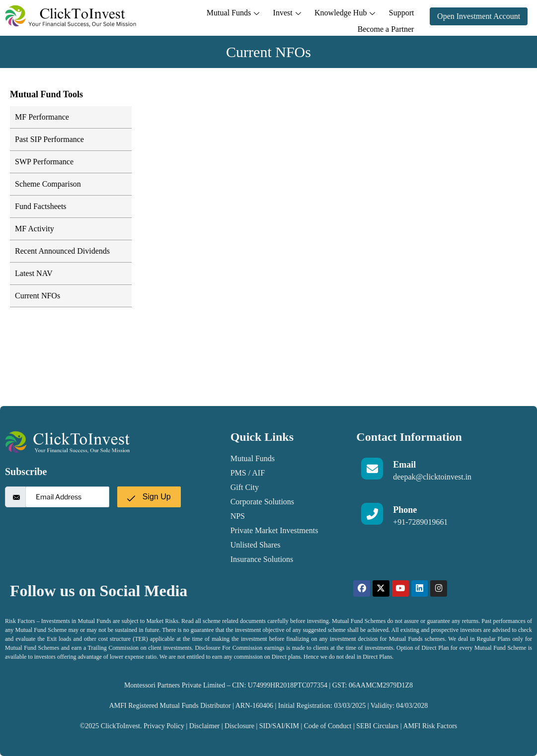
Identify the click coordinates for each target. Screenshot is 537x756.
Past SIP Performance (49, 139)
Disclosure (240, 726)
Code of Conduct (328, 726)
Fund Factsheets (41, 206)
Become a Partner (387, 16)
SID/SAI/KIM (279, 726)
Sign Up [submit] (149, 497)
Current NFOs (38, 296)
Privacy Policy (164, 726)
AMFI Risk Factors (430, 726)
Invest (229, 16)
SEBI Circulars (377, 726)
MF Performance (42, 117)
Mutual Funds (178, 16)
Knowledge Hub (284, 16)
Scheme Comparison (48, 184)
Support (339, 16)
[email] (67, 497)
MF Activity (35, 229)
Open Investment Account (479, 16)
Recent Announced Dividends (62, 251)
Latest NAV (34, 273)
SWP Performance (44, 162)
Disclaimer (204, 726)
